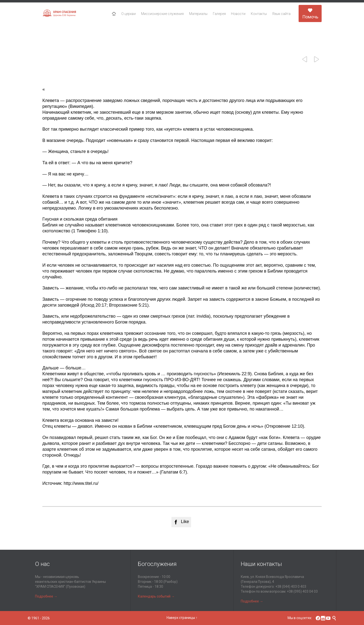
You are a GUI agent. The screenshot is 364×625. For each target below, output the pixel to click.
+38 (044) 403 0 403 (291, 587)
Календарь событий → (156, 596)
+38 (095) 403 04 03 (302, 591)
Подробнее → (46, 596)
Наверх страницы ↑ (182, 618)
